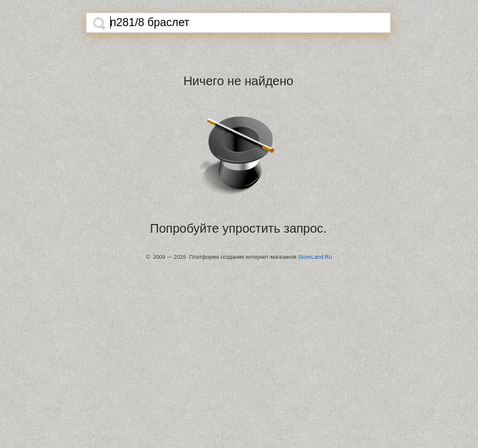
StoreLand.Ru (315, 257)
